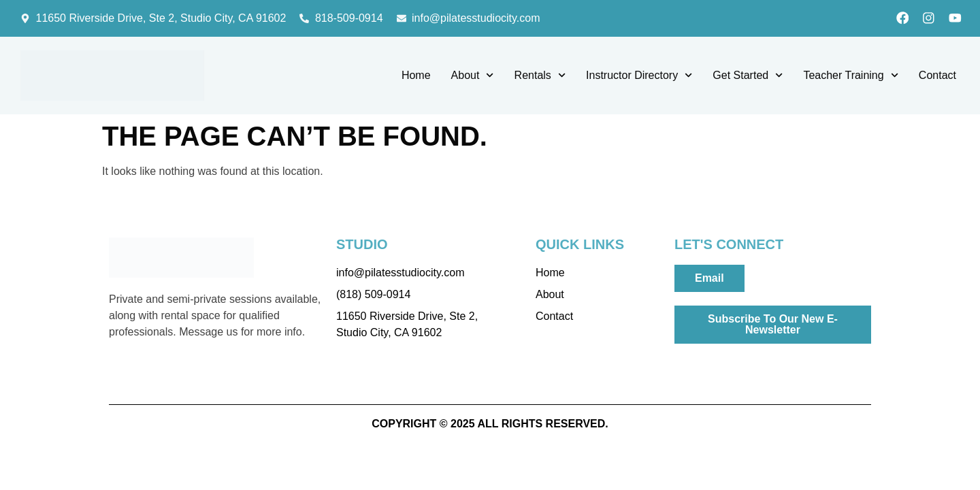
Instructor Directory (639, 77)
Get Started (748, 77)
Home (416, 77)
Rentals (540, 77)
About (473, 77)
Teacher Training (850, 77)
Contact (937, 77)
